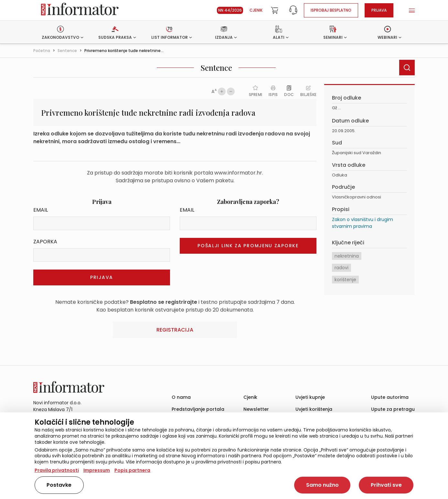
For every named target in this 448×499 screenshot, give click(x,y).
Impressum (97, 470)
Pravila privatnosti (57, 470)
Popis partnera (132, 470)
